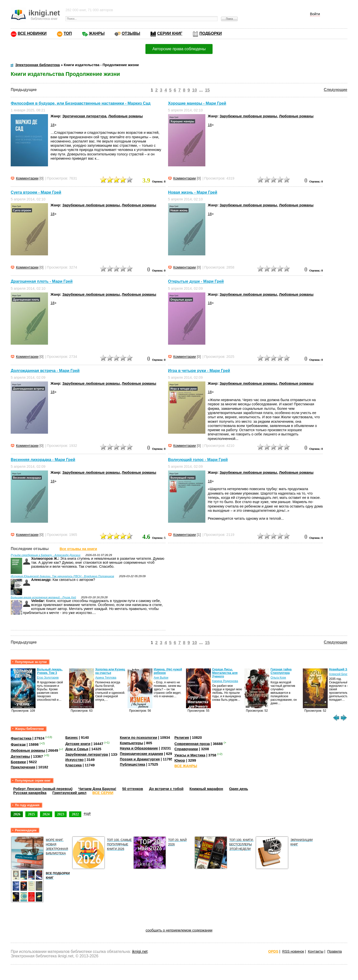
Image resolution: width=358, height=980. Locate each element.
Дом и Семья (77, 749)
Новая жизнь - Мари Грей (193, 192)
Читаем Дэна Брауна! (97, 789)
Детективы (20, 756)
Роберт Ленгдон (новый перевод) (43, 789)
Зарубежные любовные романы (248, 116)
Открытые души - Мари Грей (196, 282)
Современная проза (192, 744)
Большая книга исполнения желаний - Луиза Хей (43, 597)
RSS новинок (293, 951)
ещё (87, 813)
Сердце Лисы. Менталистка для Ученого (225, 673)
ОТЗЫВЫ (131, 33)
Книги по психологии (138, 738)
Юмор (180, 760)
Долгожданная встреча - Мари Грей (45, 371)
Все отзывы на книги (78, 549)
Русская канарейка (30, 793)
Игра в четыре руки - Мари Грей (199, 371)
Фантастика (21, 738)
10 (195, 90)
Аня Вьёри (161, 678)
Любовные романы (126, 116)
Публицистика (133, 764)
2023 (61, 814)
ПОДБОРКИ (211, 33)
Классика (74, 765)
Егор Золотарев (48, 678)
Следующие (336, 90)
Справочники (186, 749)
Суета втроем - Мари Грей (36, 192)
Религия (182, 738)
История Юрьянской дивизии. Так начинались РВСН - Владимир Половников (62, 576)
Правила (334, 951)
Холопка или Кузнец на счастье (110, 671)
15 (207, 90)
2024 (46, 814)
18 (52, 125)
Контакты (315, 951)
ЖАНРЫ (97, 33)
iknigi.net (140, 952)
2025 (31, 814)
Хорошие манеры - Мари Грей (197, 103)
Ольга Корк (278, 678)
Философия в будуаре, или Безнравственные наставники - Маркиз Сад (81, 103)
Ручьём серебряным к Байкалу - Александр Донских (45, 555)
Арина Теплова (106, 678)
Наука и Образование (139, 748)
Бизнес (72, 738)
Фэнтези (18, 744)
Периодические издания (141, 754)
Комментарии (27, 178)
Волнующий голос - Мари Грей (198, 460)
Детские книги (78, 744)
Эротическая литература (84, 116)
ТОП (68, 33)
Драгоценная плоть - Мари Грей (42, 282)
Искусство (75, 760)
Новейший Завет (341, 669)
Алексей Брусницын (343, 674)
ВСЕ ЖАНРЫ (186, 766)
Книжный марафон (206, 789)
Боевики (18, 762)
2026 (17, 814)
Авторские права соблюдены (179, 49)
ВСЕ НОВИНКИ (32, 33)
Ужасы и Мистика (190, 755)
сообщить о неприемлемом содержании (179, 930)
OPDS (273, 951)
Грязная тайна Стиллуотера (281, 671)
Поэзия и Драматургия (140, 759)
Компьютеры (132, 743)
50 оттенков (133, 789)
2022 (75, 814)
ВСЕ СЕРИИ (103, 793)
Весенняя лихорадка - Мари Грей (43, 460)
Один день (239, 789)
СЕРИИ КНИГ (170, 33)
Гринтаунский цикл (69, 793)
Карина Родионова (225, 681)
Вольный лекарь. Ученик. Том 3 (50, 671)
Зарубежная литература (87, 754)
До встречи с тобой (166, 789)
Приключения (23, 767)
